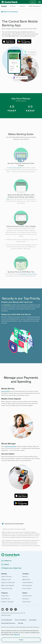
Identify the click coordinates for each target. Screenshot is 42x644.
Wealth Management (35, 6)
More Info (17, 635)
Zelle (8, 202)
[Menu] (40, 2)
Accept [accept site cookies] (21, 640)
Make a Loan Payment (8, 585)
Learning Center (27, 596)
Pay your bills (5, 391)
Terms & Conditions (21, 620)
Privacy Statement (7, 620)
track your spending (11, 446)
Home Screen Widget (15, 171)
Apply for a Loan (6, 579)
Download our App (7, 588)
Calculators (26, 599)
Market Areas (26, 579)
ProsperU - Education (7, 602)
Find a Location (27, 588)
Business (13, 6)
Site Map (21, 623)
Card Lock (7, 305)
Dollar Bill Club (6, 599)
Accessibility (33, 620)
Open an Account (6, 577)
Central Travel (26, 602)
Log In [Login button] (33, 2)
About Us (25, 577)
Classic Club (5, 596)
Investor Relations (28, 582)
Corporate (22, 6)
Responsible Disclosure (8, 623)
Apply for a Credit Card (8, 582)
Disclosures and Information (14, 524)
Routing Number (27, 585)
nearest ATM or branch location (28, 277)
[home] (14, 2)
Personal (4, 6)
